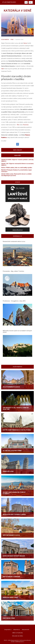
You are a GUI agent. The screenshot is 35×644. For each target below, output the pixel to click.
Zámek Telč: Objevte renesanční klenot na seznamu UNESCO (17, 164)
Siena (25, 43)
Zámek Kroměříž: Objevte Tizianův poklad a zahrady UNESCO (17, 160)
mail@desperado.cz (19, 642)
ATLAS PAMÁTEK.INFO (9, 2)
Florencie (26, 125)
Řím (18, 125)
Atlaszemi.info (26, 630)
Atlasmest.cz (17, 630)
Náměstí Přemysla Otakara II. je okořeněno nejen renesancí (16, 171)
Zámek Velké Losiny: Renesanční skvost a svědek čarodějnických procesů (16, 175)
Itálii (2, 69)
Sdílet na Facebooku (17, 633)
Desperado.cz (8, 630)
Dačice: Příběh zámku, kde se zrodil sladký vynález (17, 168)
